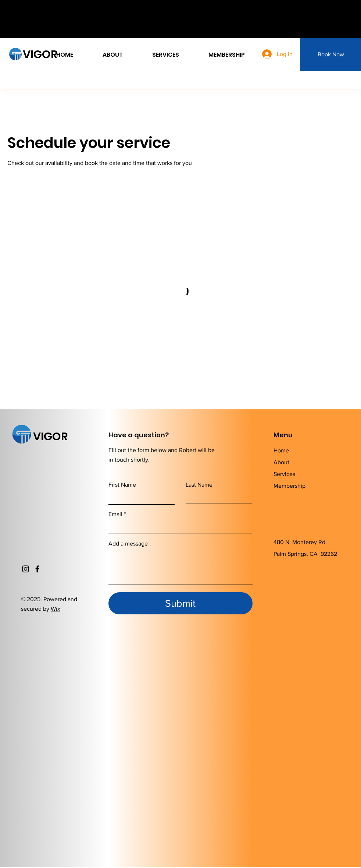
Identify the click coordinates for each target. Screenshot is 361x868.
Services (284, 474)
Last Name (199, 485)
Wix (56, 609)
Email (115, 514)
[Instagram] (26, 569)
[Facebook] (37, 569)
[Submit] (180, 603)
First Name (122, 485)
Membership (289, 486)
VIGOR (40, 54)
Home (281, 450)
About (281, 462)
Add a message (128, 544)
